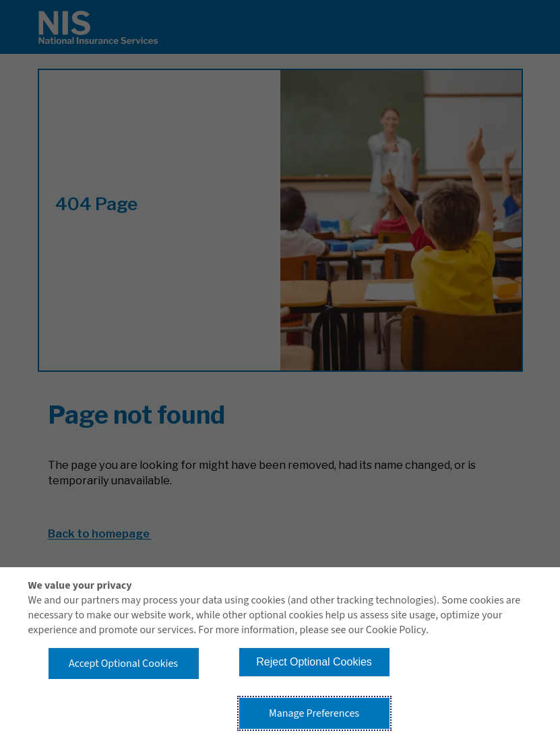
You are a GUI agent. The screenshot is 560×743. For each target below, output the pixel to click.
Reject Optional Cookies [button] (314, 662)
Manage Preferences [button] (314, 713)
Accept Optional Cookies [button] (123, 664)
